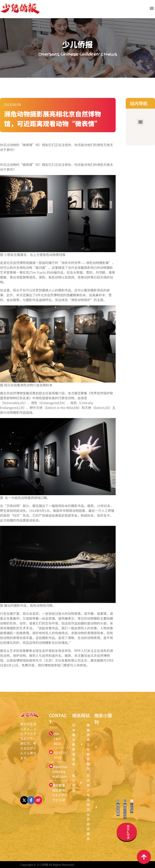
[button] (152, 8)
